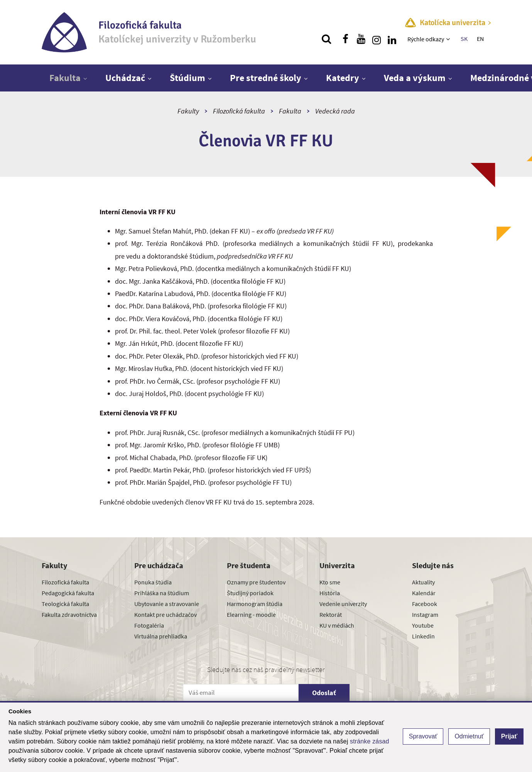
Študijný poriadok (250, 593)
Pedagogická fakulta (68, 593)
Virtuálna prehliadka (161, 636)
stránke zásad (370, 741)
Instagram (425, 615)
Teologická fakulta (65, 604)
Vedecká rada (335, 111)
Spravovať (423, 736)
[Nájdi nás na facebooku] (346, 39)
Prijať (509, 736)
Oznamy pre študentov (256, 582)
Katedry (343, 78)
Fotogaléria (149, 625)
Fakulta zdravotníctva (69, 615)
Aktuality (423, 582)
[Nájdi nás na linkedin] (392, 39)
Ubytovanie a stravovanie (167, 604)
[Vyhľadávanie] (326, 39)
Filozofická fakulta (239, 111)
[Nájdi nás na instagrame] (377, 39)
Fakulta (65, 78)
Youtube (423, 625)
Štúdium (187, 78)
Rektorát (331, 615)
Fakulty (188, 111)
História (330, 593)
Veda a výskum (415, 78)
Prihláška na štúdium (162, 593)
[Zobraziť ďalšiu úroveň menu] (449, 39)
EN (480, 39)
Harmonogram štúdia (255, 604)
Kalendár (424, 593)
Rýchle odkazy (426, 39)
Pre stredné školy (266, 78)
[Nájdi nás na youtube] (361, 39)
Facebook (425, 604)
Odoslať (324, 693)
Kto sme (330, 582)
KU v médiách (337, 625)
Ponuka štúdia (153, 582)
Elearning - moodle (251, 615)
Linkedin (423, 636)
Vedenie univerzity (343, 604)
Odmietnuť (469, 736)
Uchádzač (125, 78)
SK (464, 39)
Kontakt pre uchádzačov (166, 615)
